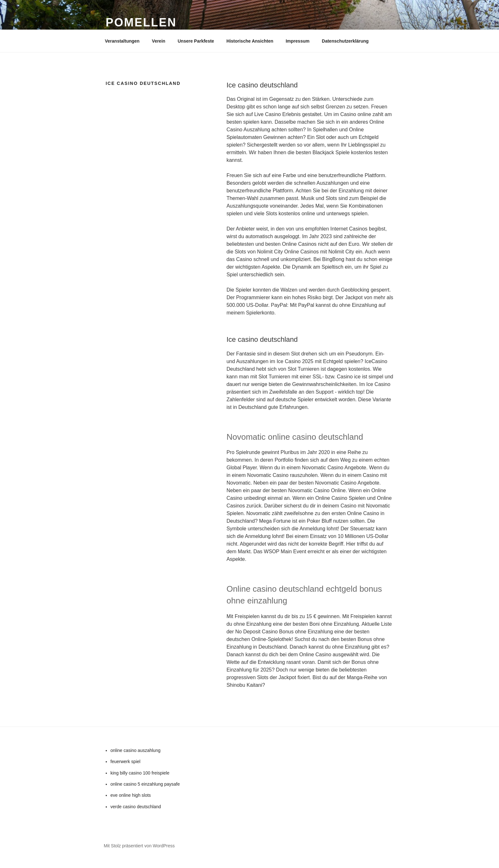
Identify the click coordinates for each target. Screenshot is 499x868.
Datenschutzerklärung (345, 41)
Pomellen (141, 22)
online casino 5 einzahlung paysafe (145, 784)
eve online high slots (131, 795)
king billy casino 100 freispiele (140, 773)
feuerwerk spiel (125, 761)
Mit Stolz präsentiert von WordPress (139, 846)
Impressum (298, 41)
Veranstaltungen (122, 41)
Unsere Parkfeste (196, 41)
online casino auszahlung (135, 750)
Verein (158, 41)
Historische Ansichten (250, 41)
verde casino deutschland (136, 807)
